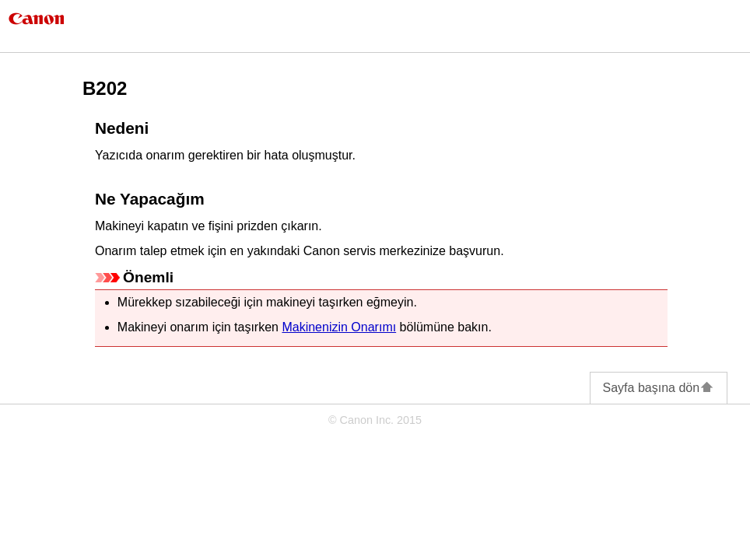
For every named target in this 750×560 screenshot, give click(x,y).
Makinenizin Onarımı (339, 327)
